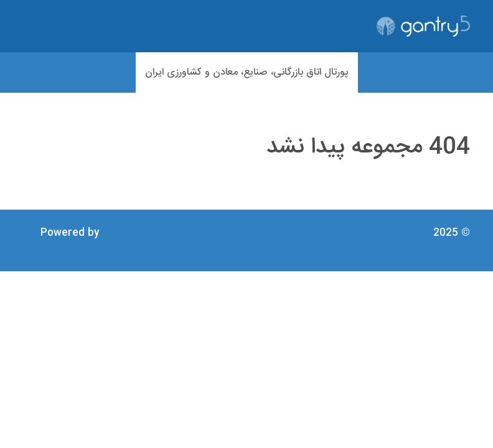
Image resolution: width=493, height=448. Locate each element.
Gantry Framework (107, 240)
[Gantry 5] (423, 26)
